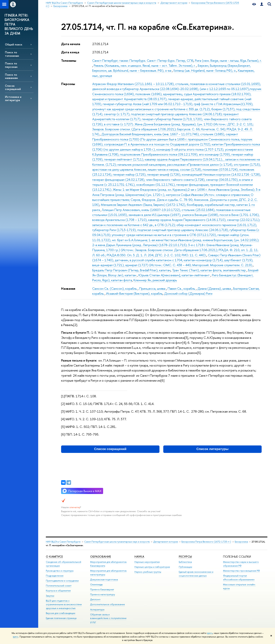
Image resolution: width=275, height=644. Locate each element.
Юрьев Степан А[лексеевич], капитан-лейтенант (174, 275)
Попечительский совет (59, 586)
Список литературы (213, 449)
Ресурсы (185, 557)
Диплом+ (95, 599)
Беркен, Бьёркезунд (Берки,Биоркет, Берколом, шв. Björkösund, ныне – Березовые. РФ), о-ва (171, 68)
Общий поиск (14, 44)
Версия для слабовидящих (61, 613)
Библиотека (185, 562)
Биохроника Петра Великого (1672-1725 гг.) (206, 542)
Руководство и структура (60, 571)
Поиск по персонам (11, 65)
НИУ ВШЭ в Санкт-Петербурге (63, 542)
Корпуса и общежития (58, 591)
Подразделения (55, 576)
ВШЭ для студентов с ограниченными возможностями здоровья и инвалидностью (64, 605)
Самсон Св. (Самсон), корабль (115, 288)
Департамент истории (166, 542)
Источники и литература (13, 98)
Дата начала (71, 44)
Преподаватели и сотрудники (62, 581)
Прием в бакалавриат (102, 589)
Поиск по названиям (11, 76)
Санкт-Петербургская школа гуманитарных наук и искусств (117, 542)
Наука (139, 557)
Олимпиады (96, 584)
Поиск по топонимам (12, 54)
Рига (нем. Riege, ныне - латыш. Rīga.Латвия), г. (228, 60)
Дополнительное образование (108, 604)
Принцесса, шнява (153, 288)
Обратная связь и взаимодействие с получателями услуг (108, 618)
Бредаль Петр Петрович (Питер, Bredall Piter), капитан (131, 270)
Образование (101, 557)
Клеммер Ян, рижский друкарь (155, 280)
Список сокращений (13, 87)
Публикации (185, 567)
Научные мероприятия (147, 562)
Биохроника (241, 542)
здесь (210, 633)
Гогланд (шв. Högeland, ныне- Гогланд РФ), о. (205, 70)
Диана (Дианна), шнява (215, 288)
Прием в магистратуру (103, 594)
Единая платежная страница (61, 618)
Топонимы (69, 60)
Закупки (50, 596)
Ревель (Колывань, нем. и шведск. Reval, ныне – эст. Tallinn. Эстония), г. (145, 65)
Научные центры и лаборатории (152, 567)
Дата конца (70, 52)
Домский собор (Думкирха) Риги (188, 293)
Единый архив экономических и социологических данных (196, 574)
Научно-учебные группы (148, 572)
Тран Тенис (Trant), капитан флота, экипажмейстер (209, 270)
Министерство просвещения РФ (241, 571)
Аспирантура (97, 610)
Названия (68, 288)
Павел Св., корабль (182, 288)
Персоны (68, 84)
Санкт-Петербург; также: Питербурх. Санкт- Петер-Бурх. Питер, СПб (143, 60)
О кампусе (54, 557)
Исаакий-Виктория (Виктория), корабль (134, 293)
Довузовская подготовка (104, 580)
